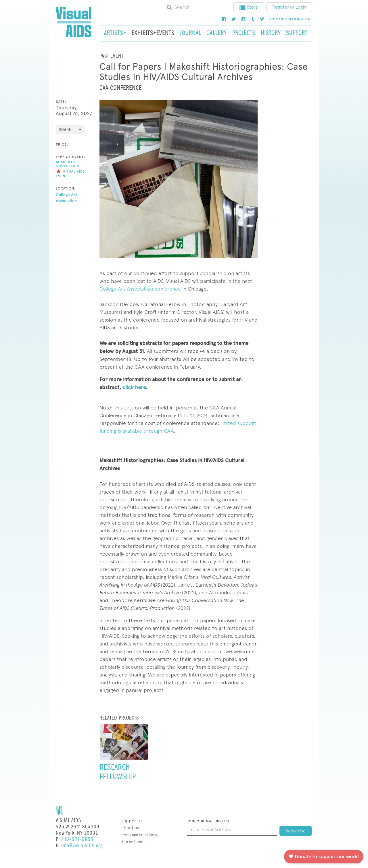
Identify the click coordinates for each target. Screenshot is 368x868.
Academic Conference (68, 164)
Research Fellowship (118, 772)
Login (301, 7)
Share (65, 130)
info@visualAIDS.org (82, 846)
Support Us (132, 821)
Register (281, 7)
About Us (130, 828)
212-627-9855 (77, 839)
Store (249, 7)
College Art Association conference (140, 289)
